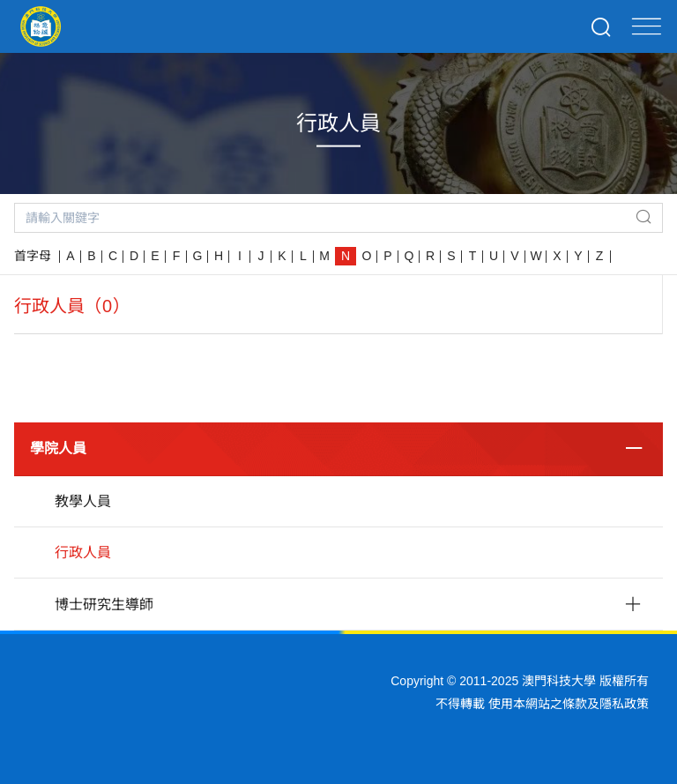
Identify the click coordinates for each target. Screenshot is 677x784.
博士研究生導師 (104, 605)
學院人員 (58, 448)
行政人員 (83, 553)
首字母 (33, 256)
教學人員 (83, 501)
